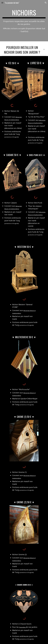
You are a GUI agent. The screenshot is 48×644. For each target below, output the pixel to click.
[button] (2, 3)
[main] (24, 21)
